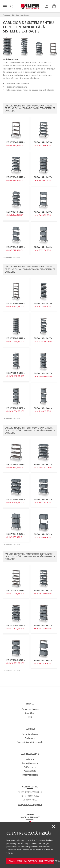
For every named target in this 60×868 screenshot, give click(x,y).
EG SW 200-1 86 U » (15, 590)
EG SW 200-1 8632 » (43, 625)
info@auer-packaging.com (30, 804)
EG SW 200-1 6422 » (16, 373)
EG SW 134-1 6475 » (43, 142)
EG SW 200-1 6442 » (43, 408)
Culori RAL (30, 713)
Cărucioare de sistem (20, 15)
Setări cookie (30, 767)
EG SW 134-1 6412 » (16, 177)
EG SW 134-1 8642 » (16, 534)
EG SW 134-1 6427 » (43, 212)
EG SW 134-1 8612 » (43, 464)
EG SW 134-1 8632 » (43, 499)
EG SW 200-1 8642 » (16, 660)
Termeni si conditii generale (30, 742)
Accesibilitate (30, 771)
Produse (6, 15)
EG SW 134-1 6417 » (43, 177)
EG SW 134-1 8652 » (43, 534)
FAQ (30, 717)
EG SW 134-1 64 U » (15, 142)
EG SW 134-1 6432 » (16, 247)
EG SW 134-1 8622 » (16, 499)
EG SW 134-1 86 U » (15, 464)
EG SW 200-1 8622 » (16, 625)
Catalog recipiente (30, 709)
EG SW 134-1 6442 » (43, 247)
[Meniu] (5, 6)
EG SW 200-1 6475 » (43, 303)
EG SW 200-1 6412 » (16, 338)
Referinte (30, 759)
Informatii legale (30, 775)
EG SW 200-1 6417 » (43, 338)
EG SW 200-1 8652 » (43, 660)
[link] (47, 6)
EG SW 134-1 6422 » (16, 212)
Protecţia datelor (30, 763)
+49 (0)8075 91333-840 (31, 792)
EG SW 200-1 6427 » (43, 373)
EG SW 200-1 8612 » (43, 590)
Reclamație (30, 738)
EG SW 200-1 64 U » (15, 303)
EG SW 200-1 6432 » (16, 408)
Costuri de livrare (30, 734)
